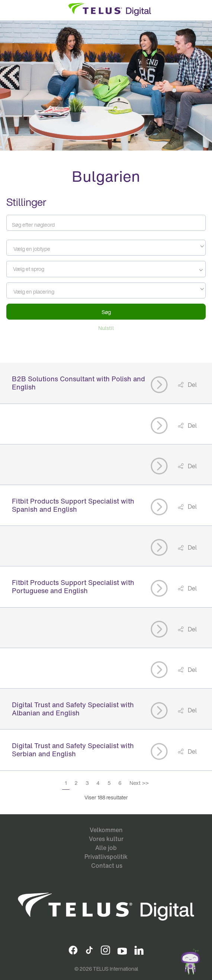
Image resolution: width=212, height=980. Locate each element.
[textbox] (106, 249)
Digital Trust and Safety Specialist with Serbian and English (73, 750)
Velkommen (106, 830)
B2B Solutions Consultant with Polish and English (78, 383)
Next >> (139, 783)
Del (192, 385)
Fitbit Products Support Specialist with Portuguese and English (73, 586)
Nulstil (106, 328)
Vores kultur (106, 839)
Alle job (106, 848)
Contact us (107, 866)
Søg (106, 312)
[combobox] (106, 248)
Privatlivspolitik (106, 857)
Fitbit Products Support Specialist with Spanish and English (73, 505)
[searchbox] (42, 269)
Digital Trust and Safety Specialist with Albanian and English (73, 709)
